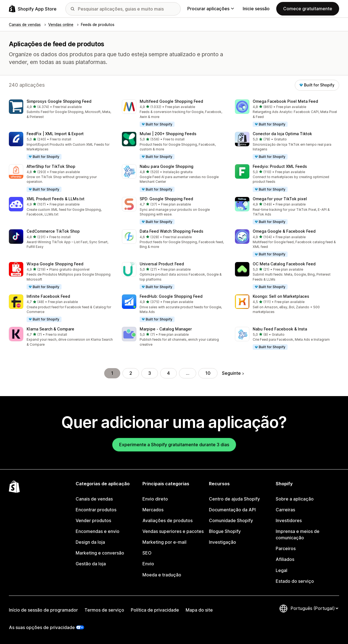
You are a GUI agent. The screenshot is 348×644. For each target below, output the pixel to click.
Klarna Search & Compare (50, 329)
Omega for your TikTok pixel (280, 199)
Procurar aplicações (211, 9)
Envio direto (155, 499)
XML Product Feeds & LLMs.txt (56, 199)
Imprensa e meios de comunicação (298, 535)
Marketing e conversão (100, 553)
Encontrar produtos (96, 510)
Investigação (222, 542)
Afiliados (285, 559)
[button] (61, 109)
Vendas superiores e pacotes (173, 531)
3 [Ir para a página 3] (150, 373)
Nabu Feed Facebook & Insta (280, 329)
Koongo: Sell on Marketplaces (281, 296)
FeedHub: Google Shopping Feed (171, 296)
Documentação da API (232, 510)
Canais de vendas (94, 499)
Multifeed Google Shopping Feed (171, 101)
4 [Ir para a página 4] (168, 373)
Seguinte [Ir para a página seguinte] (233, 373)
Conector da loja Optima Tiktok (282, 134)
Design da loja (90, 542)
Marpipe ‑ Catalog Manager (166, 329)
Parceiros (286, 549)
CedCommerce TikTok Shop (53, 231)
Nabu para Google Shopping (167, 166)
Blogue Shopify (225, 531)
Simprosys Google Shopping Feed (59, 101)
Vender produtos (93, 521)
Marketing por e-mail (164, 542)
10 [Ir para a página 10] (208, 373)
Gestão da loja (91, 564)
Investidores (289, 521)
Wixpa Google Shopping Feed (55, 264)
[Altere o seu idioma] (314, 608)
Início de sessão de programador (43, 610)
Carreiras (285, 510)
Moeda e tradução (162, 575)
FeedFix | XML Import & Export (55, 134)
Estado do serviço (295, 581)
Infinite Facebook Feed (48, 296)
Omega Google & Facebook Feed (284, 231)
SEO (147, 553)
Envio (148, 564)
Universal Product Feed (162, 264)
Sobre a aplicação (295, 499)
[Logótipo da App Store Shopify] (33, 9)
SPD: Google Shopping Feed (166, 199)
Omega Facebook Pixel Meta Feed (285, 101)
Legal (282, 570)
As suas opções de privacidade (42, 628)
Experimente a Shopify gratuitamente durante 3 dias (174, 445)
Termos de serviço (104, 610)
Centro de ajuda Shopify (234, 499)
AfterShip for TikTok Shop (51, 166)
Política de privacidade (155, 610)
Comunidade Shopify (231, 521)
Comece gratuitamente (308, 9)
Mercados (153, 510)
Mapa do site (199, 610)
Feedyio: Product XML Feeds (280, 166)
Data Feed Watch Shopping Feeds (172, 231)
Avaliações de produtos (167, 521)
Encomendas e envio (98, 531)
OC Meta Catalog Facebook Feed (284, 264)
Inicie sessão (256, 9)
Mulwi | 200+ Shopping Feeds (168, 134)
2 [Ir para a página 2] (131, 373)
